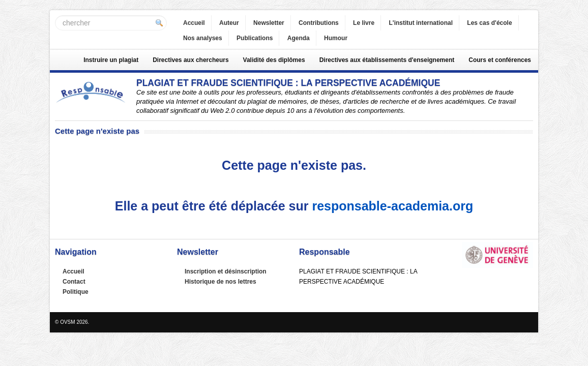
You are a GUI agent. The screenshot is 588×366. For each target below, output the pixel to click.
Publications (255, 38)
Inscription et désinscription (226, 271)
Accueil (194, 23)
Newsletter (269, 23)
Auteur (229, 23)
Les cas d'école (489, 23)
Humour (336, 38)
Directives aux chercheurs (190, 60)
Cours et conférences (500, 60)
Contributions (319, 23)
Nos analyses (203, 38)
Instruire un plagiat (111, 60)
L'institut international (421, 23)
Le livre (364, 23)
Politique (76, 292)
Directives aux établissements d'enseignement (387, 60)
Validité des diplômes (274, 60)
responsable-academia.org (392, 206)
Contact (74, 282)
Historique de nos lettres (220, 282)
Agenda (299, 38)
